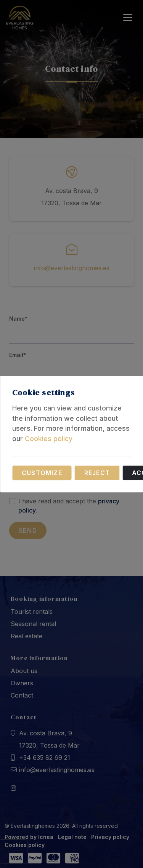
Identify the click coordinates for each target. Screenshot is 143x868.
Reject (97, 473)
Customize (42, 473)
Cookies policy (49, 439)
